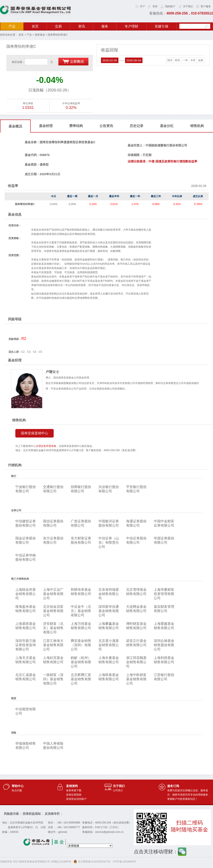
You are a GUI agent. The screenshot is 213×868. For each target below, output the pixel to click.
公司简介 (118, 790)
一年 (185, 60)
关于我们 (188, 6)
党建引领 (161, 26)
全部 (201, 60)
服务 (105, 26)
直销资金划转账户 (76, 799)
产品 (12, 26)
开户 (142, 6)
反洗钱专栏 (52, 814)
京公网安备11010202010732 (94, 862)
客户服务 (206, 6)
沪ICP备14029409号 (124, 862)
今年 (193, 60)
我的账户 (170, 6)
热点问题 (17, 790)
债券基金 (40, 35)
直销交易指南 (74, 795)
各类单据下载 (74, 790)
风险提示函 (11, 814)
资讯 (82, 26)
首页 (35, 26)
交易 (58, 26)
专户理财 (131, 26)
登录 (155, 6)
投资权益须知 (32, 814)
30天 (170, 60)
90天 (178, 60)
